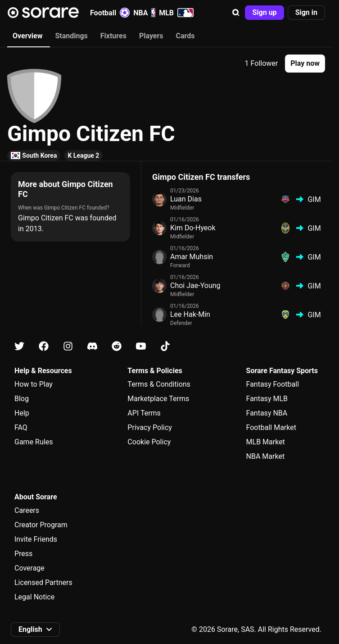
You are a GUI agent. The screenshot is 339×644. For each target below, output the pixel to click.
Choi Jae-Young (195, 285)
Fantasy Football (273, 384)
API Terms (144, 413)
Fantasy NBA (267, 413)
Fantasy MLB (267, 399)
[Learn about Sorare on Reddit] (117, 346)
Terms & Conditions (159, 384)
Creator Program (41, 525)
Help (22, 413)
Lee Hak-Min (190, 314)
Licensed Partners (43, 582)
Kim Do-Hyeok (193, 228)
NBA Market (266, 456)
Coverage (29, 568)
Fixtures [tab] (113, 36)
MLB (176, 13)
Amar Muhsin (192, 257)
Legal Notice (34, 597)
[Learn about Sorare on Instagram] (68, 346)
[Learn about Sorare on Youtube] (141, 346)
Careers (27, 510)
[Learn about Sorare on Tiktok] (165, 346)
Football (110, 13)
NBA (144, 13)
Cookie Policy (149, 442)
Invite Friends (36, 539)
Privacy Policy (150, 427)
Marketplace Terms (158, 399)
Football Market (271, 427)
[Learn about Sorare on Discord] (92, 346)
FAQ (21, 427)
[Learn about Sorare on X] (19, 346)
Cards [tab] (185, 36)
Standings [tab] (71, 36)
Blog (22, 399)
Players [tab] (151, 36)
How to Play (34, 384)
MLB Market (266, 442)
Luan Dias (186, 199)
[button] (236, 13)
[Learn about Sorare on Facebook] (44, 346)
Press (23, 554)
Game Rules (34, 442)
